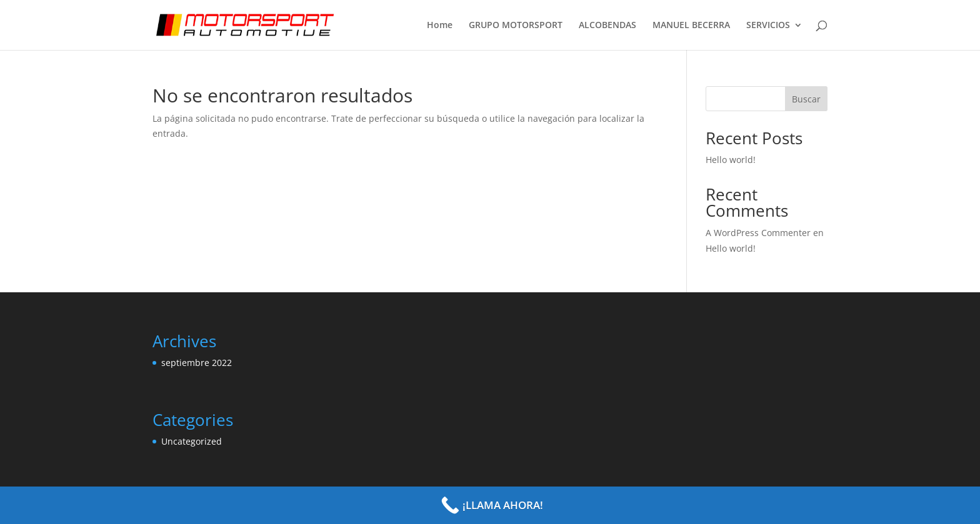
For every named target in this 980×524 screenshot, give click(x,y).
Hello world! (731, 160)
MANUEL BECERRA (691, 26)
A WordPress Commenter (758, 233)
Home (440, 26)
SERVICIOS (768, 26)
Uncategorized (192, 441)
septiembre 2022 (197, 363)
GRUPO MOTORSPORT (516, 26)
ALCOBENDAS (607, 26)
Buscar (806, 99)
